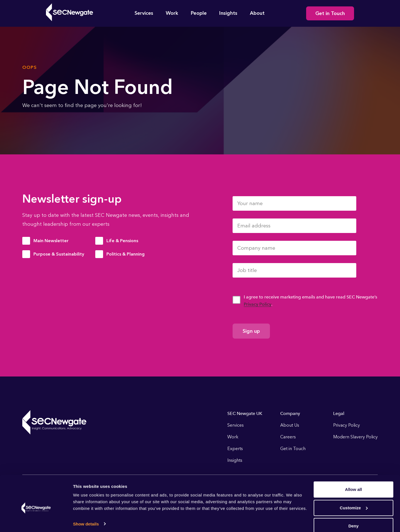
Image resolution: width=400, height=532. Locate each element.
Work (172, 13)
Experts (235, 449)
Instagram (342, 489)
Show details (86, 429)
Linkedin (327, 489)
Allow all (354, 395)
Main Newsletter (51, 241)
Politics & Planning (125, 254)
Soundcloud (372, 489)
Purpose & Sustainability (59, 254)
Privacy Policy (258, 304)
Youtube (357, 489)
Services (144, 13)
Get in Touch (330, 13)
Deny (354, 432)
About (257, 13)
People (199, 13)
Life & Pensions (122, 241)
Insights (228, 13)
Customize (354, 413)
